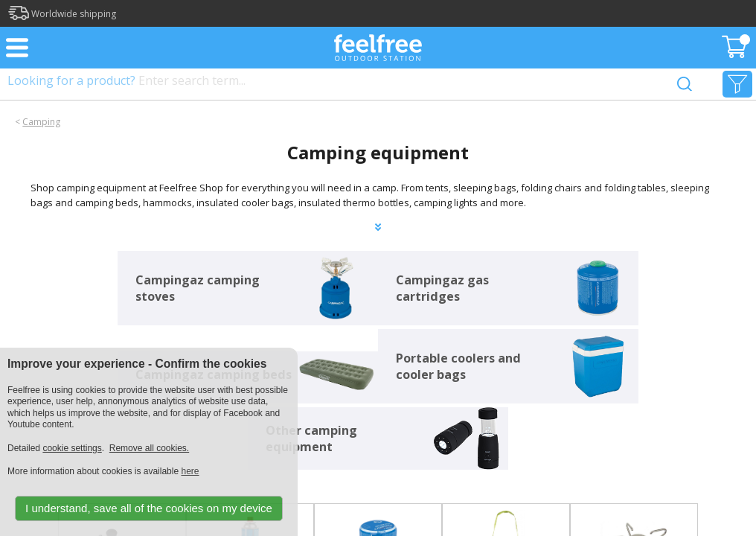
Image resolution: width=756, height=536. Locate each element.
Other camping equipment (311, 438)
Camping (41, 122)
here (190, 471)
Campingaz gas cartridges (442, 288)
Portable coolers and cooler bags (458, 366)
